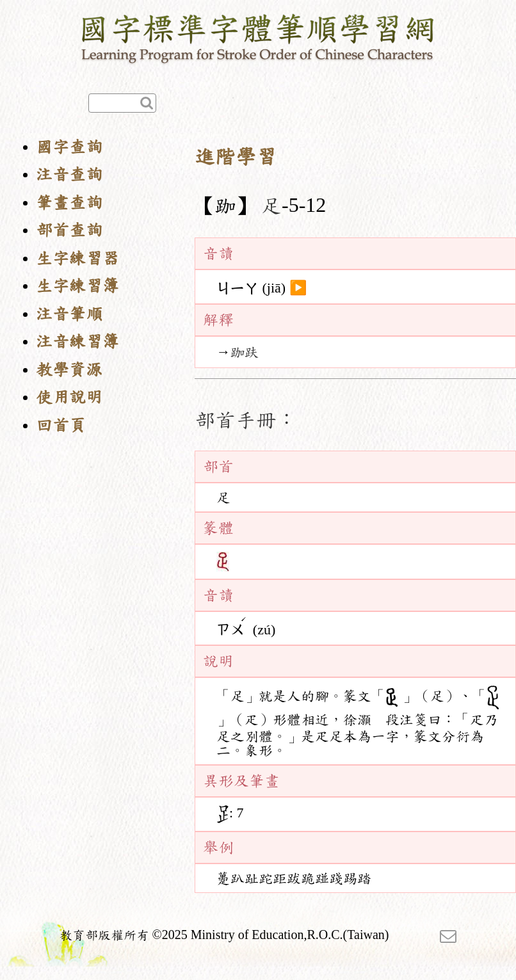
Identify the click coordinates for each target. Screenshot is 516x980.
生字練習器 (77, 258)
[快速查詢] (122, 103)
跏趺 (245, 352)
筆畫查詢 (69, 203)
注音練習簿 (77, 341)
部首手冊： (246, 420)
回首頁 (61, 425)
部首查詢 (69, 230)
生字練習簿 (77, 286)
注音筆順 (69, 314)
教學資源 (69, 370)
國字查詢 (69, 147)
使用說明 (69, 397)
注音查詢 (69, 174)
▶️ (298, 288)
